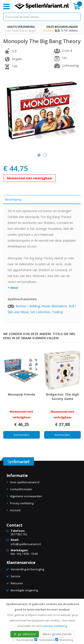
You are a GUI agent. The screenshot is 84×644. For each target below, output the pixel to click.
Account (15, 510)
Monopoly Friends (22, 394)
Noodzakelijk (25, 640)
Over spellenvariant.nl (25, 482)
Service (16, 576)
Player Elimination (54, 306)
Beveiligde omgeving (24, 590)
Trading (57, 312)
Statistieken (47, 640)
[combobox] (42, 17)
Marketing (66, 640)
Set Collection (40, 312)
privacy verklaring (55, 626)
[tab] (42, 200)
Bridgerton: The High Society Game (63, 397)
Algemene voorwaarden (26, 496)
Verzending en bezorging (27, 569)
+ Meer (13, 288)
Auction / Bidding (28, 306)
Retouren (17, 583)
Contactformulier (21, 489)
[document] (43, 621)
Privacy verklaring (22, 503)
